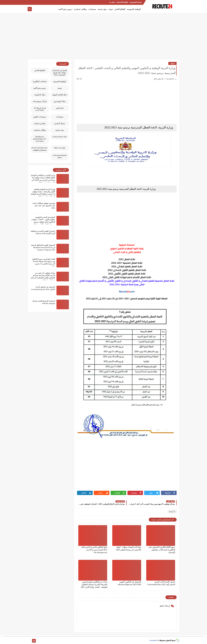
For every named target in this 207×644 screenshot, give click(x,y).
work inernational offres (60, 156)
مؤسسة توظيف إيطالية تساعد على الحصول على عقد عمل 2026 (44, 206)
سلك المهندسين (60, 101)
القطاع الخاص (120, 9)
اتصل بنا (112, 2)
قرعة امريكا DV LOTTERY (40, 109)
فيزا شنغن (60, 108)
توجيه (111, 9)
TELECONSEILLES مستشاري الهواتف (39, 149)
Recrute (123, 292)
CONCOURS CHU (60, 137)
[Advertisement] (104, 38)
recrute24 (153, 640)
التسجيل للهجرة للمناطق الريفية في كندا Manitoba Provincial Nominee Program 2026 (43, 247)
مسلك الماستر (60, 123)
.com (132, 292)
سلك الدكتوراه (40, 95)
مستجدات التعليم (40, 117)
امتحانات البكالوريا (40, 81)
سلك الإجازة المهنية (60, 95)
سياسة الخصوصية (136, 2)
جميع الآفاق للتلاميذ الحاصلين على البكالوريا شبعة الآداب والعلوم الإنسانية (162, 550)
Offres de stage (60, 148)
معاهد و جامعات (40, 123)
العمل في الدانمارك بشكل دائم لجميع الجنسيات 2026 (60, 73)
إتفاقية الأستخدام (122, 2)
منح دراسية (102, 9)
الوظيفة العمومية (134, 9)
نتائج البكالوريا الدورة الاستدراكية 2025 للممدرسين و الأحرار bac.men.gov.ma (94, 550)
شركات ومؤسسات (40, 101)
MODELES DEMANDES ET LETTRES (40, 139)
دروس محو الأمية (65, 9)
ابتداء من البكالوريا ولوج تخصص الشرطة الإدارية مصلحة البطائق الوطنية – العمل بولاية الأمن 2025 (94, 585)
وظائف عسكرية (80, 9)
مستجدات (92, 9)
